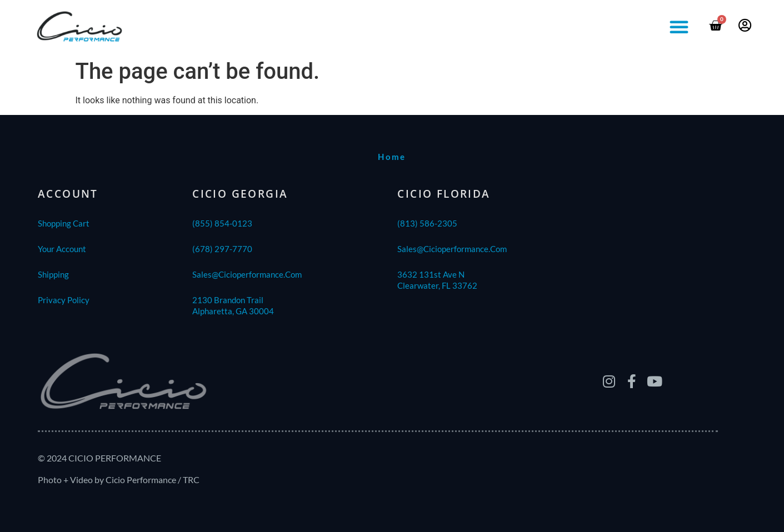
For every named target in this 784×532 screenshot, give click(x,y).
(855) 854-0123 (222, 223)
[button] (679, 27)
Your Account (62, 249)
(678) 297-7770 (222, 249)
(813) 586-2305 (427, 223)
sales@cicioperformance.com (247, 274)
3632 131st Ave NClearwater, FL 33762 (437, 280)
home (392, 157)
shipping (53, 274)
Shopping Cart (64, 223)
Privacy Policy (64, 300)
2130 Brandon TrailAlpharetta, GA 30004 (233, 305)
